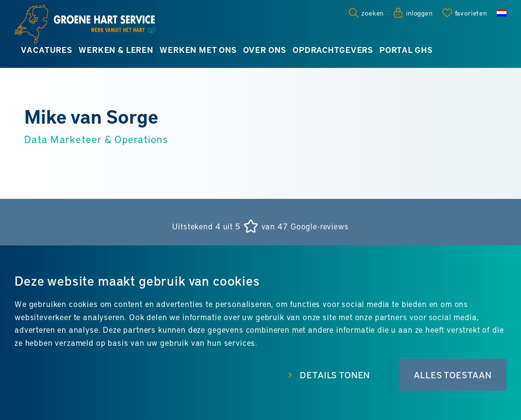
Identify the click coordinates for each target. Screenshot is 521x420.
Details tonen (335, 375)
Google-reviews (320, 226)
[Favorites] (465, 13)
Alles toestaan (453, 375)
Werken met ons (198, 50)
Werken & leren (116, 50)
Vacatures (47, 50)
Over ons (265, 50)
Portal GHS (406, 50)
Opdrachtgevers (333, 50)
